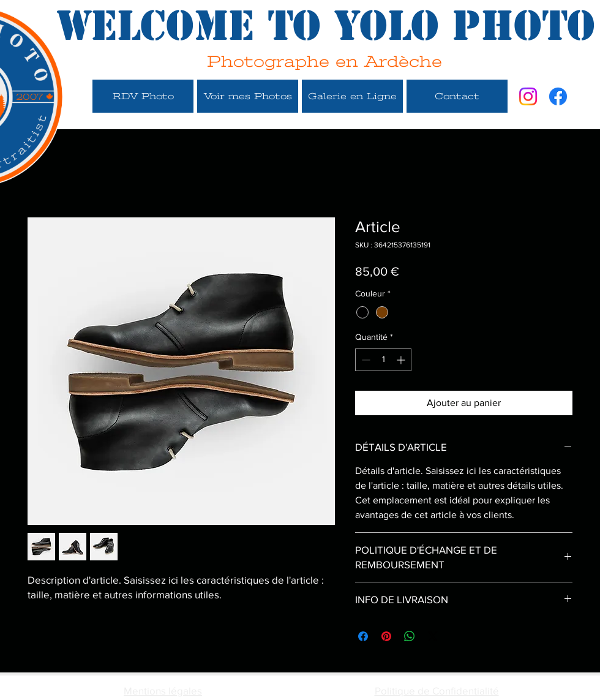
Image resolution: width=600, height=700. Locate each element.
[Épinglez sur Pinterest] (386, 636)
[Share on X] (433, 636)
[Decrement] (365, 360)
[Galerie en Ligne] (352, 96)
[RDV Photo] (143, 96)
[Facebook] (558, 96)
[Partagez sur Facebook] (363, 636)
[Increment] (402, 360)
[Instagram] (528, 96)
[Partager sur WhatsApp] (410, 636)
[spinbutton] (383, 360)
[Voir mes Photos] (248, 96)
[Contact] (457, 96)
